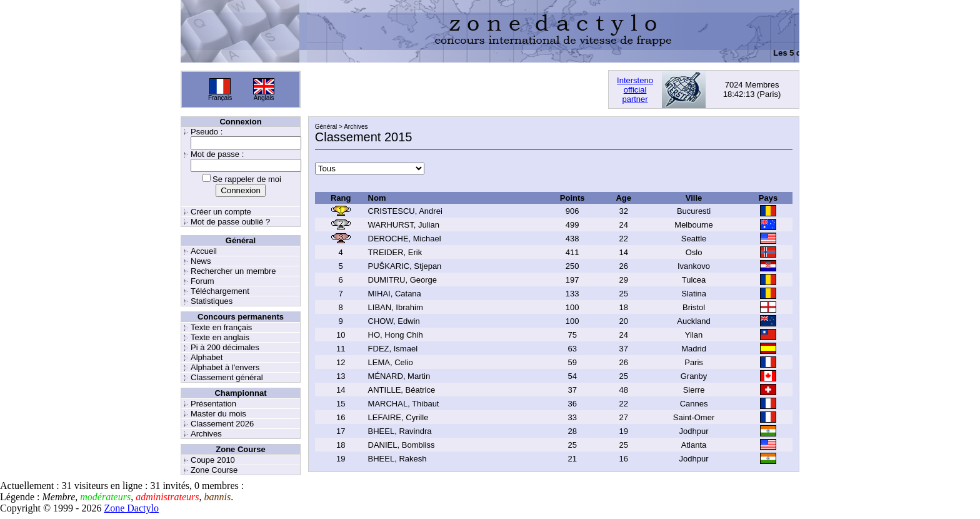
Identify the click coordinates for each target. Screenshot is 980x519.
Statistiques (212, 301)
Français (220, 98)
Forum (202, 281)
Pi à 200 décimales (225, 347)
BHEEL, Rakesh (397, 459)
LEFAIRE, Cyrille (398, 417)
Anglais (264, 98)
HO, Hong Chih (396, 335)
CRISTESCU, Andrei (405, 211)
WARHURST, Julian (404, 225)
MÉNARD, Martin (399, 376)
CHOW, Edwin (394, 321)
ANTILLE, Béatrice (402, 390)
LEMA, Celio (391, 362)
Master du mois (218, 414)
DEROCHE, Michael (405, 239)
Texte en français (221, 327)
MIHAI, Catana (395, 294)
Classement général (227, 377)
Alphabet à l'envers (225, 367)
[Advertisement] (454, 89)
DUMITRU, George (403, 280)
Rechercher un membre (233, 271)
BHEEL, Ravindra (400, 431)
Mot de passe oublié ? (230, 222)
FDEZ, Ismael (393, 349)
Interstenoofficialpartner (635, 90)
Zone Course (214, 470)
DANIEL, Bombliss (402, 445)
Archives (206, 434)
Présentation (213, 404)
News (201, 261)
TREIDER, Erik (395, 252)
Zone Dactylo (131, 508)
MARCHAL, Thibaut (404, 404)
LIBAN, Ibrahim (396, 307)
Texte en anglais (220, 337)
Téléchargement (220, 291)
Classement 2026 (222, 424)
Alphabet (207, 357)
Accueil (204, 251)
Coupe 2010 (213, 460)
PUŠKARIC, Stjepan (405, 266)
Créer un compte (221, 212)
